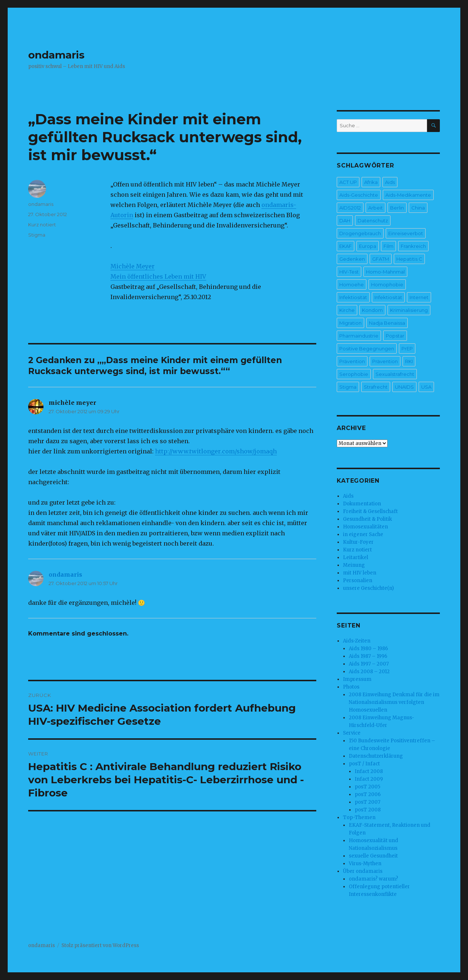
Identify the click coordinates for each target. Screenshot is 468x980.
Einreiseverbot (406, 233)
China (418, 208)
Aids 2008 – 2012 (369, 672)
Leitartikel (356, 557)
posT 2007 (367, 802)
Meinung (354, 565)
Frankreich (413, 246)
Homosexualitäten (365, 527)
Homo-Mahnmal (385, 272)
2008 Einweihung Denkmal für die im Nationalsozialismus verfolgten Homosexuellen (394, 702)
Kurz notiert (42, 225)
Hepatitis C (409, 259)
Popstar (395, 336)
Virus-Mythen (365, 864)
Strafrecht (376, 387)
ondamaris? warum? (373, 879)
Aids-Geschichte (359, 195)
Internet (419, 297)
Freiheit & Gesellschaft (370, 511)
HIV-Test (349, 272)
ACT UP (348, 182)
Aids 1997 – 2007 (369, 664)
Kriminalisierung (409, 310)
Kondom (372, 310)
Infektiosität (353, 297)
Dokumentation (362, 504)
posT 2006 (368, 794)
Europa (368, 246)
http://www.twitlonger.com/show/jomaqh (216, 451)
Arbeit (375, 208)
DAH (345, 220)
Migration (350, 323)
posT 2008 (368, 810)
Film (388, 246)
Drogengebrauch (360, 233)
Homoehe (352, 284)
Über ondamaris (363, 871)
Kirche (347, 310)
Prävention (352, 361)
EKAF (346, 246)
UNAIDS (404, 387)
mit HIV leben (360, 573)
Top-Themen (359, 817)
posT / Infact (364, 764)
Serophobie (354, 374)
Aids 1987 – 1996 (368, 656)
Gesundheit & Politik (367, 519)
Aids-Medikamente (408, 195)
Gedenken (352, 259)
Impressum (357, 679)
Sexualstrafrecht (395, 374)
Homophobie (387, 284)
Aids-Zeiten (357, 641)
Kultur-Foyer (358, 542)
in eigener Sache (363, 534)
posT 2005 (367, 787)
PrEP (407, 348)
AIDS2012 (350, 208)
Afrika (371, 182)
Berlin (397, 208)
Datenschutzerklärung (376, 756)
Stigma (37, 235)
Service (352, 733)
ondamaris (56, 55)
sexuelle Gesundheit (373, 856)
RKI (409, 361)
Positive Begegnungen (367, 348)
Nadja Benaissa (387, 323)
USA (426, 387)
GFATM (381, 259)
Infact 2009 (369, 779)
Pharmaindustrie (359, 336)
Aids (390, 182)
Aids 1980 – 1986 (368, 649)
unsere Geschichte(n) (368, 588)
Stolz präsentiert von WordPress (100, 945)
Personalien (358, 581)
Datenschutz (373, 220)
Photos (351, 687)
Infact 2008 (369, 771)
